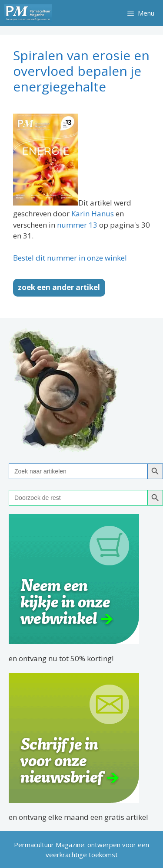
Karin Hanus (93, 214)
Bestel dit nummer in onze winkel (70, 258)
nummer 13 (77, 225)
